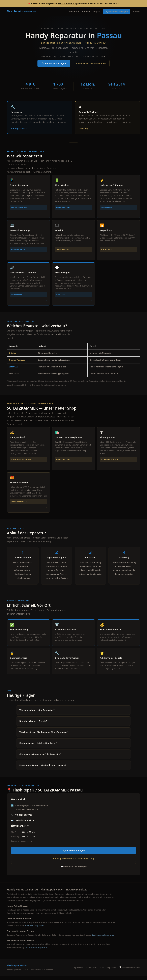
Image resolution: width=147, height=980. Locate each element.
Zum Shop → (85, 129)
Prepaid (97, 12)
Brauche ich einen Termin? (33, 725)
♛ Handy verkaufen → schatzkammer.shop (73, 862)
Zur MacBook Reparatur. (36, 952)
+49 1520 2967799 (23, 819)
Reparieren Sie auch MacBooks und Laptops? (43, 769)
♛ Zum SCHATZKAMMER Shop (91, 63)
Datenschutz (92, 972)
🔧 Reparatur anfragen (116, 12)
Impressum (78, 972)
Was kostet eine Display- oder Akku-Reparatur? (44, 736)
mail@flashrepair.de (25, 824)
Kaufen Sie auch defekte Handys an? (38, 747)
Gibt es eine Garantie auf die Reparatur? (40, 758)
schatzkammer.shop (68, 3)
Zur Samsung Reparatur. (103, 939)
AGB (102, 972)
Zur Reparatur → (19, 129)
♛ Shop (137, 12)
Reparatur (74, 12)
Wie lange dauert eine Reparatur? (37, 714)
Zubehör (86, 12)
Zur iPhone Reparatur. (35, 930)
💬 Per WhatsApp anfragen (74, 871)
